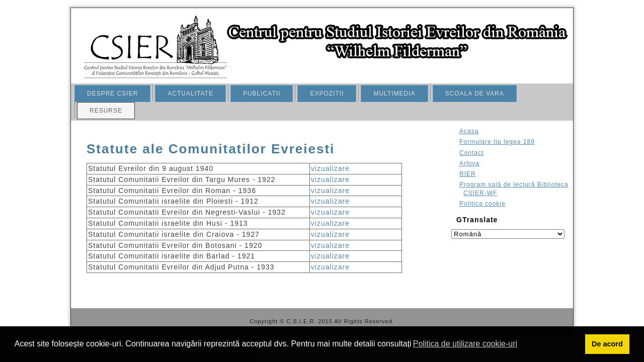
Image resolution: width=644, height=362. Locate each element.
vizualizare (330, 168)
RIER (468, 174)
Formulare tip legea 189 (497, 142)
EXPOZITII (327, 94)
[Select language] (508, 234)
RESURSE (106, 111)
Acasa (469, 131)
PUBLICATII (262, 94)
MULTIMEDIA (394, 94)
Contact (471, 153)
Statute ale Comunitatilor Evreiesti (211, 149)
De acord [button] (607, 344)
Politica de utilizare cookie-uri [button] (465, 344)
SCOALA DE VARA (475, 94)
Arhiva (469, 163)
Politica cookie (482, 204)
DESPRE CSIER (112, 94)
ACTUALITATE (190, 94)
